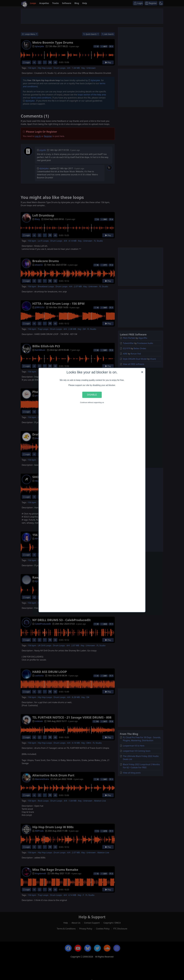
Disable (92, 395)
